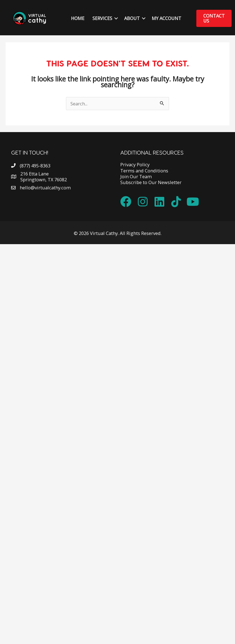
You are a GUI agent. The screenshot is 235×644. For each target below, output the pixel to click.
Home (78, 18)
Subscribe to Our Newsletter (151, 182)
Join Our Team (136, 176)
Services (102, 18)
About (132, 18)
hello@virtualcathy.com (45, 188)
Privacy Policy (135, 164)
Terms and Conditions (144, 171)
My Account (167, 18)
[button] (116, 18)
